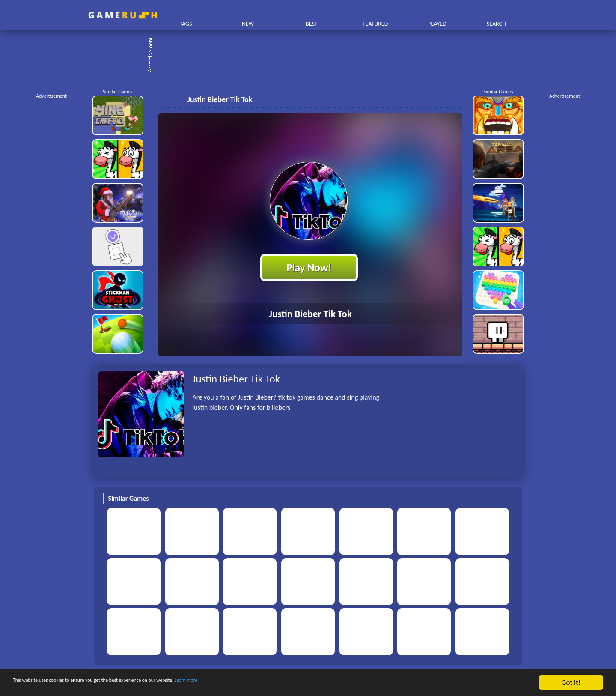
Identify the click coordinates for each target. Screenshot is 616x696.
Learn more (267, 683)
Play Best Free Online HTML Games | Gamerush (123, 15)
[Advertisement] (312, 56)
